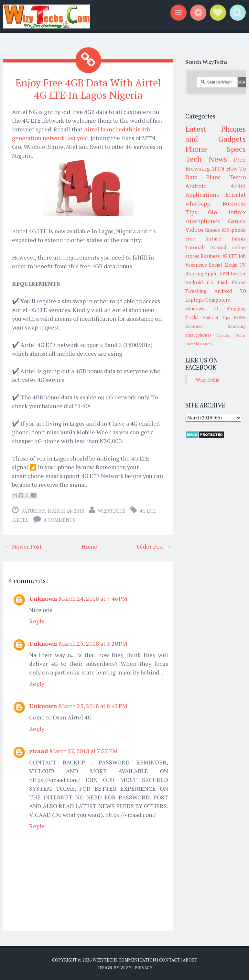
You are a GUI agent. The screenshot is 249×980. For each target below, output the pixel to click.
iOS (225, 230)
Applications (202, 195)
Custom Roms (231, 335)
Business (210, 256)
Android (196, 186)
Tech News (206, 159)
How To (236, 168)
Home (89, 546)
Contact (169, 960)
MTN (218, 168)
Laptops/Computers (208, 300)
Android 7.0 (230, 291)
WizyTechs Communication (124, 960)
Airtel (20, 519)
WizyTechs (112, 510)
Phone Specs (216, 149)
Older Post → (154, 546)
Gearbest (194, 326)
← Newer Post (23, 546)
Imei (222, 282)
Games (237, 221)
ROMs (240, 317)
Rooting (194, 273)
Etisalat (236, 195)
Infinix (239, 239)
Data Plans (203, 177)
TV (243, 265)
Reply (37, 621)
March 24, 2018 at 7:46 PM (93, 598)
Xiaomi (218, 247)
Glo (212, 212)
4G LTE (147, 510)
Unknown (43, 598)
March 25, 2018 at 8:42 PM (93, 706)
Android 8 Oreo (199, 344)
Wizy (126, 967)
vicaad (38, 751)
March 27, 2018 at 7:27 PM (84, 751)
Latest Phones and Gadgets (216, 134)
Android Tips (216, 317)
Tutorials (195, 247)
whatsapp (198, 203)
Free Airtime (203, 239)
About (190, 960)
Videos (194, 229)
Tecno (238, 177)
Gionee (212, 230)
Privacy (144, 967)
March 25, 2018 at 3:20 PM (93, 643)
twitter (238, 273)
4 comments (59, 519)
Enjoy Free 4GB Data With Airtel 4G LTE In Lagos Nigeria (88, 89)
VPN (224, 273)
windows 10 (202, 308)
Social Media (223, 265)
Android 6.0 (199, 282)
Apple (211, 273)
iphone (238, 230)
